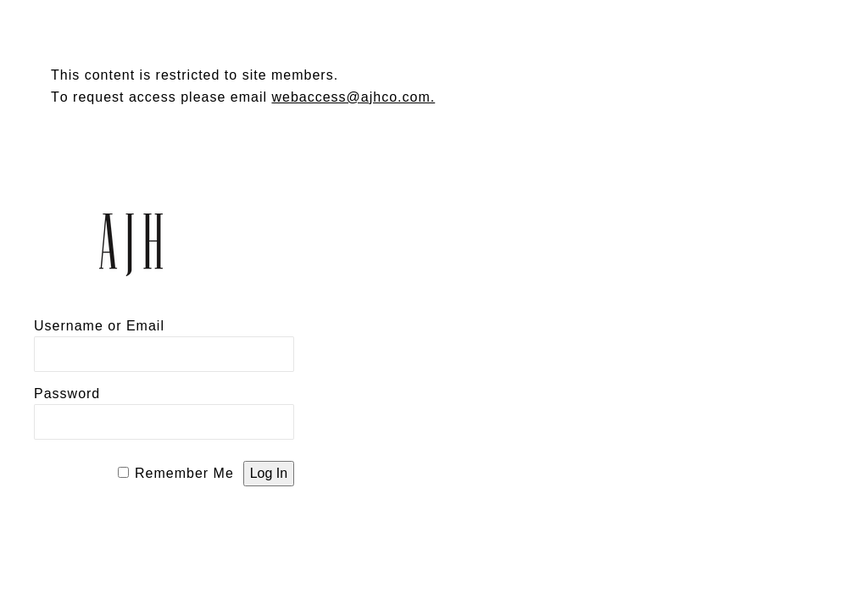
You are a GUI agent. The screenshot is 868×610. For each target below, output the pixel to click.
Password (67, 394)
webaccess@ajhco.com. (353, 97)
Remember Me (184, 473)
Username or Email (99, 326)
